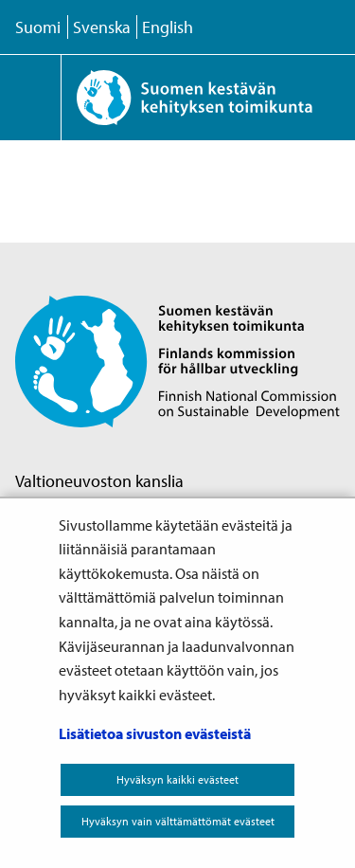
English (168, 27)
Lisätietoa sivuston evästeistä (155, 733)
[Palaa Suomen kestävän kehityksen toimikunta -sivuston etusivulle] (208, 97)
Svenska (102, 27)
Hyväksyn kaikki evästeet (177, 779)
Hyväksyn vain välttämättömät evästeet (178, 821)
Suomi (38, 27)
